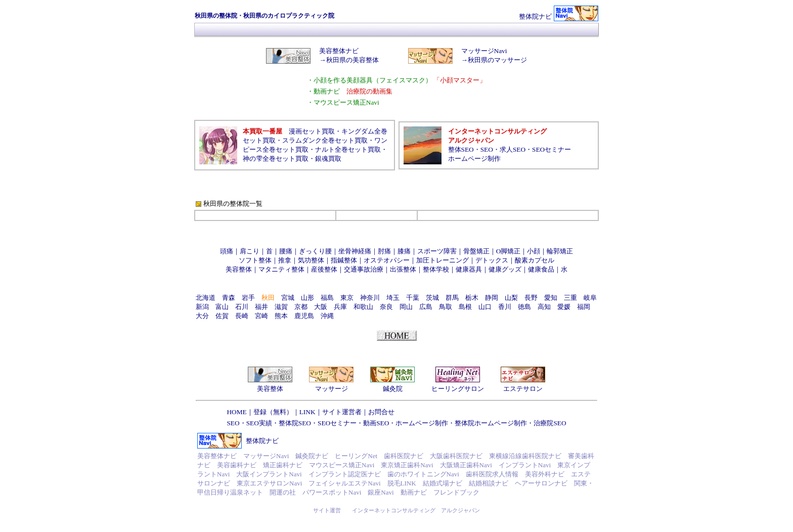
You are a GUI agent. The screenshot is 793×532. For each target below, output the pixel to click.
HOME (236, 412)
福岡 (584, 307)
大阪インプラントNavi (269, 474)
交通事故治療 (364, 269)
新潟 (202, 307)
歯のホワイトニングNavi (423, 474)
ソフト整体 (255, 260)
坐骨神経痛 (355, 251)
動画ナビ (414, 492)
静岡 (492, 298)
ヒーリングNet (356, 456)
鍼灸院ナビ (312, 456)
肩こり (250, 251)
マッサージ (332, 389)
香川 (505, 307)
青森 (229, 298)
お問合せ (381, 412)
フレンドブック (456, 492)
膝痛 (404, 251)
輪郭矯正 (560, 251)
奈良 (386, 307)
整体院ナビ (535, 16)
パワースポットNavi (332, 492)
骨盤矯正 (476, 251)
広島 (426, 307)
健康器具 (469, 269)
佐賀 (222, 316)
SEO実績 (259, 423)
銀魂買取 (328, 159)
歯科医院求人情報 (492, 474)
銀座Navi (381, 492)
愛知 (551, 298)
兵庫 (340, 307)
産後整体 (324, 269)
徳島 (524, 307)
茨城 (432, 298)
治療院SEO (550, 423)
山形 (307, 298)
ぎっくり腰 (315, 251)
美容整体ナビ (339, 51)
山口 (485, 307)
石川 (242, 307)
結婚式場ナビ (443, 483)
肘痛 (384, 251)
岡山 (406, 307)
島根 (465, 307)
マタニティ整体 (281, 269)
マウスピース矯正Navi (342, 465)
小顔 (534, 251)
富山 (222, 307)
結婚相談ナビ (489, 483)
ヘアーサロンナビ (541, 483)
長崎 (242, 316)
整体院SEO (295, 423)
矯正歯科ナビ (283, 465)
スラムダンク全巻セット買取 (325, 140)
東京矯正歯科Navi (407, 465)
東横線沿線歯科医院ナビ (525, 456)
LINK (307, 412)
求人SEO (513, 149)
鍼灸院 (393, 389)
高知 (544, 307)
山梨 (511, 298)
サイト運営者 (342, 412)
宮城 (288, 298)
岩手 (248, 298)
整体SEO (461, 149)
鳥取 (446, 307)
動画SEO (376, 423)
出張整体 (403, 269)
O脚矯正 (509, 251)
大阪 (321, 307)
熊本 (281, 316)
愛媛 (564, 307)
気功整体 (311, 260)
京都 (301, 307)
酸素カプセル (535, 260)
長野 (531, 298)
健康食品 (541, 269)
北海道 (206, 298)
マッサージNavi (484, 51)
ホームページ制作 (474, 159)
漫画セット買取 (312, 131)
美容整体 (239, 269)
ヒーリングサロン (458, 389)
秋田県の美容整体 (353, 60)
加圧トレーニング (443, 260)
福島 (327, 298)
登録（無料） (273, 412)
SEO (487, 149)
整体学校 (436, 269)
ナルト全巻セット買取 (348, 149)
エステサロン (523, 389)
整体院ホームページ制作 (491, 423)
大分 (202, 316)
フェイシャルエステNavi (344, 483)
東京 (347, 298)
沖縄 (327, 316)
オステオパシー (387, 260)
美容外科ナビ (545, 474)
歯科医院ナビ (404, 456)
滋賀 (281, 307)
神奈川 (370, 298)
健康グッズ (505, 269)
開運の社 (283, 492)
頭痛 (227, 251)
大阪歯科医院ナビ (456, 456)
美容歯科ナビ (237, 465)
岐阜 (590, 298)
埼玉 (393, 298)
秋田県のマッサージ (497, 60)
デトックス (492, 260)
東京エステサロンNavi (269, 483)
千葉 (413, 298)
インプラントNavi (525, 465)
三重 (570, 298)
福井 (261, 307)
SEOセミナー (552, 149)
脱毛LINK (402, 483)
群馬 (452, 298)
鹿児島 (304, 316)
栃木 (472, 298)
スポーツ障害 (437, 251)
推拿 (285, 260)
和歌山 (363, 307)
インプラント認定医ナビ (345, 474)
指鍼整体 (344, 260)
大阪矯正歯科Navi (466, 465)
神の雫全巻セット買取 (276, 159)
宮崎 (261, 316)
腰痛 (286, 251)
